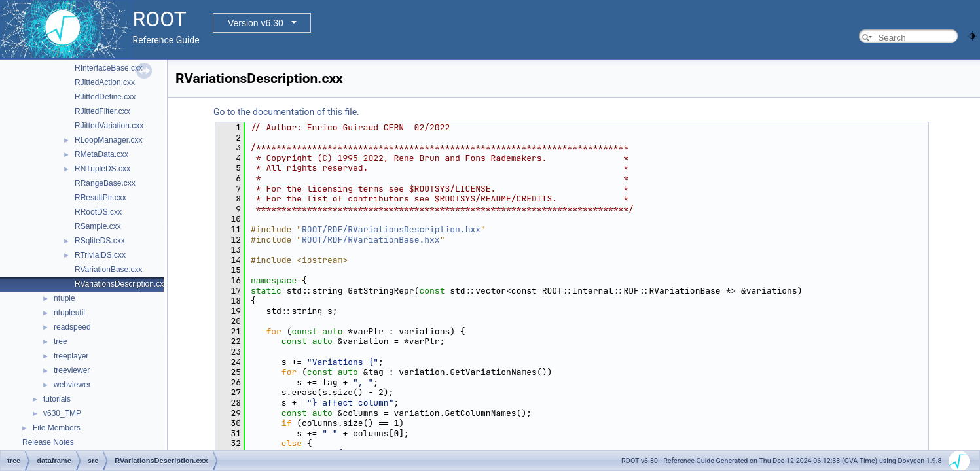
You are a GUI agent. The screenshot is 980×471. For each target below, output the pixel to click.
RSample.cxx (98, 226)
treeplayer (71, 356)
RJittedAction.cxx (105, 82)
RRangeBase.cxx (105, 183)
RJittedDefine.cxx (105, 97)
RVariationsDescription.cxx (121, 284)
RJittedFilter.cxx (102, 111)
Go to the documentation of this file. (286, 112)
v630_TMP (62, 413)
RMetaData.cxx (101, 154)
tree (61, 341)
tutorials (57, 399)
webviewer (72, 385)
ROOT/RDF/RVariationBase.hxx (371, 240)
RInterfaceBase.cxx (109, 68)
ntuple (64, 298)
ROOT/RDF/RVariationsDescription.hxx (391, 229)
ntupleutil (69, 313)
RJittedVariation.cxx (109, 126)
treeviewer (72, 370)
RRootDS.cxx (98, 212)
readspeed (72, 327)
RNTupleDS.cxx (102, 169)
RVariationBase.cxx (109, 270)
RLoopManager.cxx (108, 140)
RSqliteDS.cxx (100, 241)
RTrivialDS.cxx (100, 255)
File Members (57, 428)
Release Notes (48, 442)
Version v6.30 (256, 23)
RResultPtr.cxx (100, 198)
